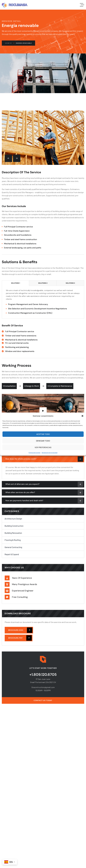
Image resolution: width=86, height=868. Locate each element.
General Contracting (13, 547)
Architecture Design (13, 519)
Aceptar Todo (43, 434)
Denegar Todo (43, 441)
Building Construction (14, 526)
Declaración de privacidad (50, 453)
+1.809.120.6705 (43, 674)
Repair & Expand (12, 554)
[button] (82, 416)
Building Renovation (13, 533)
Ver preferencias (43, 447)
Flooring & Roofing (13, 540)
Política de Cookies (34, 453)
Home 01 (10, 43)
